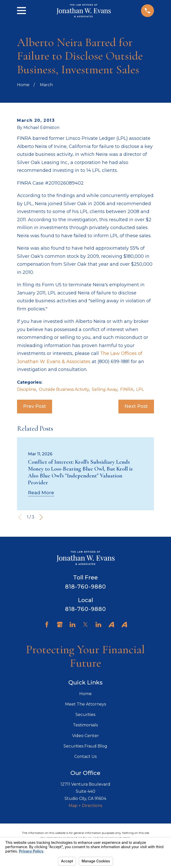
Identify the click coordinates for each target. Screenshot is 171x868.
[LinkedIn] (72, 624)
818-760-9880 (85, 587)
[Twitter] (85, 624)
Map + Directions (85, 806)
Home (85, 694)
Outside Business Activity (64, 389)
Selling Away (105, 389)
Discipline (27, 389)
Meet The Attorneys (85, 704)
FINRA (127, 389)
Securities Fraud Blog (85, 746)
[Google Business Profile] (60, 624)
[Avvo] (111, 624)
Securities (85, 715)
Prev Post (35, 406)
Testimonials (85, 725)
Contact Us (85, 757)
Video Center (85, 736)
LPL (140, 389)
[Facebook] (47, 624)
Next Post (136, 406)
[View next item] (41, 517)
